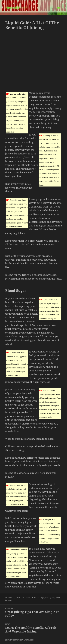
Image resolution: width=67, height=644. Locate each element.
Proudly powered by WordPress (19, 640)
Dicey (27, 597)
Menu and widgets (59, 11)
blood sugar (39, 597)
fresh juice (50, 597)
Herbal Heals (16, 8)
